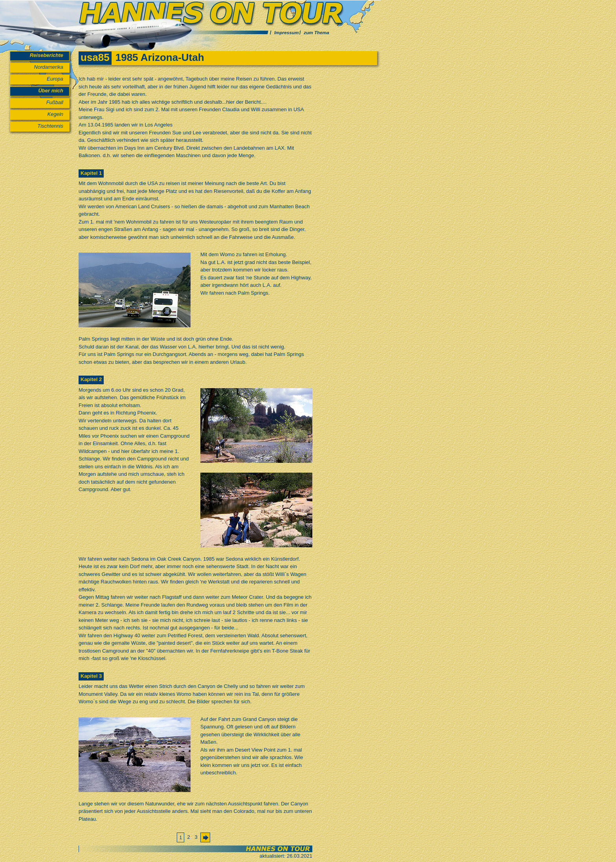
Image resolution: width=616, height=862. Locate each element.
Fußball (55, 102)
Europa (55, 79)
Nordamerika (49, 67)
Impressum (286, 32)
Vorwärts (207, 839)
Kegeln (55, 114)
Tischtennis (50, 126)
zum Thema (316, 32)
